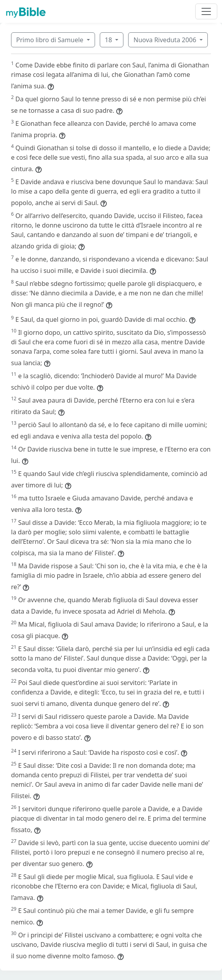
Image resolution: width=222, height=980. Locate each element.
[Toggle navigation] (206, 11)
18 (109, 40)
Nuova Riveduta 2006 (165, 40)
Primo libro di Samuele (51, 40)
